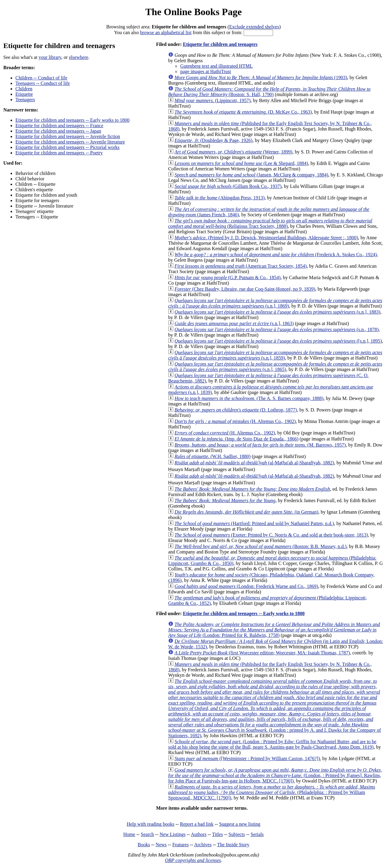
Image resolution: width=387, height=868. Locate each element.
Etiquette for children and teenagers (220, 44)
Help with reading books (151, 824)
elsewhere (79, 57)
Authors (199, 834)
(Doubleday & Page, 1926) (213, 140)
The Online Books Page (193, 12)
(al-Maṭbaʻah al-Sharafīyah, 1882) (254, 463)
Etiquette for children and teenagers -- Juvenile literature (70, 142)
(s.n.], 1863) (234, 323)
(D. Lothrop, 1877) (236, 410)
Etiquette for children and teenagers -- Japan (58, 131)
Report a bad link (197, 824)
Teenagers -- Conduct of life (43, 83)
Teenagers (25, 100)
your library (50, 57)
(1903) (261, 77)
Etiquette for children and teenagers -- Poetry (59, 153)
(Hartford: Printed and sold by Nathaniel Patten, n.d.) (254, 523)
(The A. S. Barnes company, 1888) (249, 398)
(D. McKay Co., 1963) (243, 112)
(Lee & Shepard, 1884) (241, 163)
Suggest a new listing (240, 824)
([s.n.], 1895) (278, 341)
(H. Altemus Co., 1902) (235, 421)
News (161, 845)
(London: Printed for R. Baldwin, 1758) (274, 630)
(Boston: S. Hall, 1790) (269, 92)
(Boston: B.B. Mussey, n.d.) (260, 546)
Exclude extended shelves (254, 27)
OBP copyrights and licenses (193, 860)
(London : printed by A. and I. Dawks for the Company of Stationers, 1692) (275, 708)
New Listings (173, 834)
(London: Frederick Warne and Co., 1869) (246, 586)
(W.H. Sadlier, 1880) (213, 456)
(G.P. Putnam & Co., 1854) (228, 278)
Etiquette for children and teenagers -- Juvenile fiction (68, 136)
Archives (203, 845)
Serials (257, 834)
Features (180, 845)
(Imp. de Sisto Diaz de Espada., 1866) (236, 439)
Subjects (237, 834)
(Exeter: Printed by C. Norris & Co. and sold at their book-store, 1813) (271, 535)
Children (24, 89)
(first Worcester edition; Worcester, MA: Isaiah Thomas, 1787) (262, 653)
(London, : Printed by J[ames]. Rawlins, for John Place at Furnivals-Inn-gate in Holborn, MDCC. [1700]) (275, 775)
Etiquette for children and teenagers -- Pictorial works (67, 147)
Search (148, 834)
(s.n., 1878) (276, 329)
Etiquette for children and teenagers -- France (59, 126)
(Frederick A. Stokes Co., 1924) (276, 255)
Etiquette (24, 94)
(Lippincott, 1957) (213, 100)
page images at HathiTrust (206, 71)
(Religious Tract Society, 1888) (270, 223)
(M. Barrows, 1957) (260, 445)
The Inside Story (233, 845)
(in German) (246, 512)
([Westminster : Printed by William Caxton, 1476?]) (247, 758)
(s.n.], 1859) (275, 355)
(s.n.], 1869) (275, 303)
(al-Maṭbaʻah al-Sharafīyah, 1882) (254, 476)
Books (144, 845)
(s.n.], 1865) (275, 367)
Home (129, 834)
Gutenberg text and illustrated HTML (216, 66)
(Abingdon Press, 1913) (220, 198)
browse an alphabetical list (166, 32)
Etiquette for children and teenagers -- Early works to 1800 (72, 120)
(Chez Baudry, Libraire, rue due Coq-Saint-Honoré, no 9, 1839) (245, 289)
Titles (217, 834)
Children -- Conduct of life (41, 78)
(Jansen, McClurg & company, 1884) (251, 175)
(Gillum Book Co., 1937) (228, 186)
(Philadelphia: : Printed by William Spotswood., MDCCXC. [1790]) (272, 792)
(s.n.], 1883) (277, 312)
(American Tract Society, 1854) (241, 266)
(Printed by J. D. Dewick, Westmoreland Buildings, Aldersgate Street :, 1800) (266, 238)
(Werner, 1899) (233, 152)
